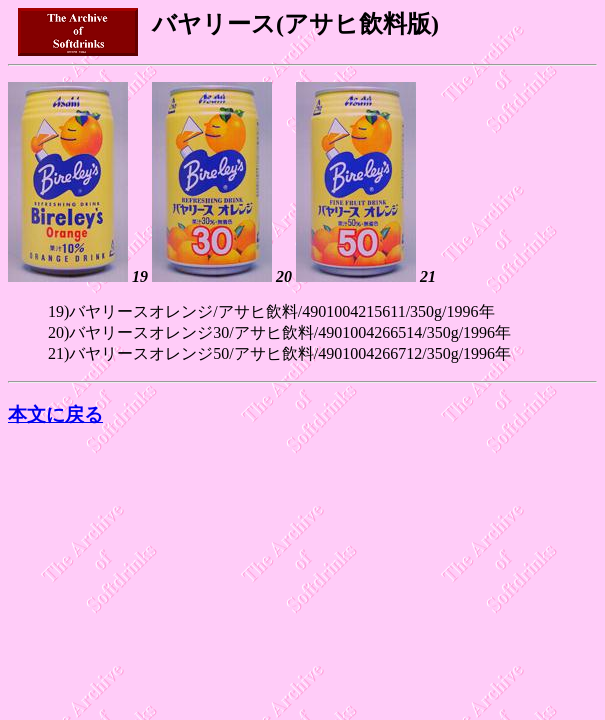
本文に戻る (55, 414)
